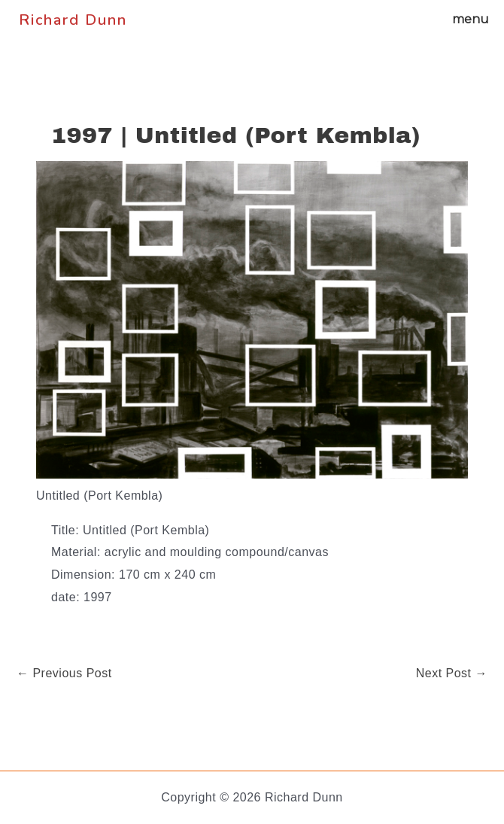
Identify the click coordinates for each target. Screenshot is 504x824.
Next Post (452, 673)
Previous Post (64, 673)
